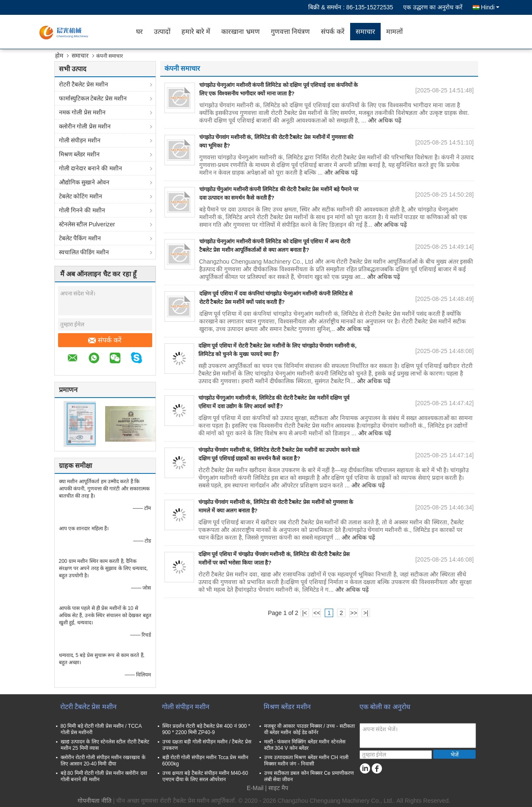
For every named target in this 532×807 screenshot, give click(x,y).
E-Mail (255, 788)
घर (139, 32)
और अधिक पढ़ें (385, 120)
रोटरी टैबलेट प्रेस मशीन (84, 84)
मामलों (394, 32)
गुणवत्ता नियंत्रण (290, 32)
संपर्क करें (333, 32)
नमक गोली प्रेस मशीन (82, 112)
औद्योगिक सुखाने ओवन (84, 182)
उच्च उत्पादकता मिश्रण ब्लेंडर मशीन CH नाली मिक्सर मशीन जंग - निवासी (306, 761)
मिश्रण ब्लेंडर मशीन (79, 154)
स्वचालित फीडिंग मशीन (84, 252)
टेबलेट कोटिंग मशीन (81, 196)
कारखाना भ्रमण (240, 32)
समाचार (365, 32)
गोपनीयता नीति (95, 801)
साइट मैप (278, 788)
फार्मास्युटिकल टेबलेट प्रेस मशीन (93, 98)
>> (354, 613)
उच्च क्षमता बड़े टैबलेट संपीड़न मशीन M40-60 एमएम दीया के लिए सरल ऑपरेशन (205, 776)
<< (317, 613)
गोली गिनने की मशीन (82, 210)
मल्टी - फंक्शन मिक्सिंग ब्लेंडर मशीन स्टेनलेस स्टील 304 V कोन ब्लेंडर (305, 745)
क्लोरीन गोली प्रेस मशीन (85, 126)
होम (59, 56)
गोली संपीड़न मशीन (80, 140)
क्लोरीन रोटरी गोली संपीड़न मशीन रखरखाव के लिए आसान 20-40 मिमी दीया (103, 761)
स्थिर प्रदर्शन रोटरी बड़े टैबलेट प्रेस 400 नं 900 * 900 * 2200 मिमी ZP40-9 (206, 729)
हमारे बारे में (196, 32)
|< (305, 613)
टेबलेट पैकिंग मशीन (80, 238)
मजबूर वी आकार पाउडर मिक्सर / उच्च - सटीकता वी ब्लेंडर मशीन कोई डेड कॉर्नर (309, 729)
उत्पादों (162, 32)
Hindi (490, 7)
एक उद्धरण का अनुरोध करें (433, 7)
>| (366, 613)
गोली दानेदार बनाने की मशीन (91, 168)
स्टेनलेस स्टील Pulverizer (87, 224)
